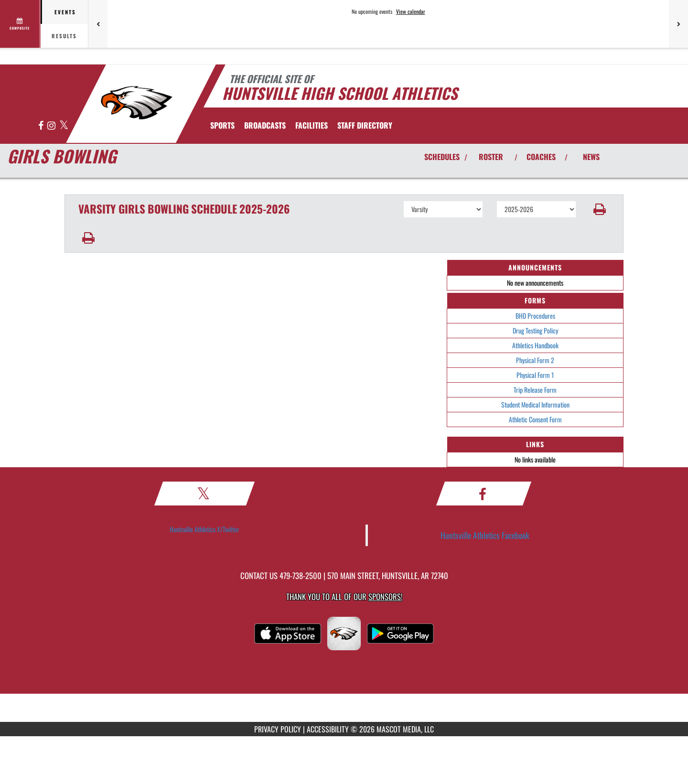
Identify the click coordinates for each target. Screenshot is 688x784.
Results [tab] (64, 36)
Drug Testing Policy (535, 330)
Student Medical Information (535, 404)
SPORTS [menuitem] (222, 125)
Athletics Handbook (535, 345)
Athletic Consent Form (535, 419)
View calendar (411, 11)
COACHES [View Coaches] (541, 157)
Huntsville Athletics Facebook (485, 535)
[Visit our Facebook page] (42, 126)
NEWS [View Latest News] (591, 157)
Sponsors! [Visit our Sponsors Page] (385, 596)
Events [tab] (65, 12)
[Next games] (678, 24)
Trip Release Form (535, 390)
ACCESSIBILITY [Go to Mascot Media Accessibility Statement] (328, 729)
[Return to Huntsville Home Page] (136, 103)
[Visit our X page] (64, 126)
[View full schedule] (20, 24)
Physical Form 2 (535, 360)
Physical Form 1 (535, 375)
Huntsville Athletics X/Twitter (204, 529)
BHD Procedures (535, 316)
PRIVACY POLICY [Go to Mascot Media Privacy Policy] (278, 729)
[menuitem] (265, 125)
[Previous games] (98, 24)
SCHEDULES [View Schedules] (442, 157)
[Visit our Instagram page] (52, 126)
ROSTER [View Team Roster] (491, 157)
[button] (600, 209)
